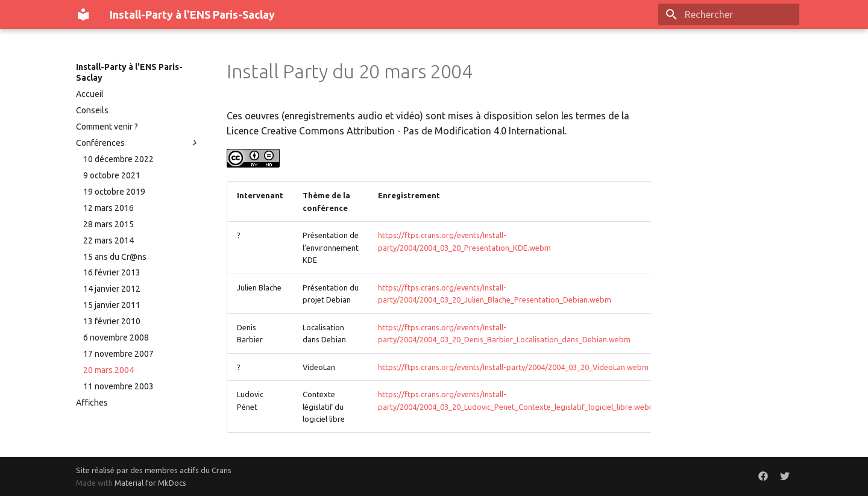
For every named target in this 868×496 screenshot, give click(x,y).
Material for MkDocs (150, 483)
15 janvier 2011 (112, 305)
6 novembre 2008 (116, 337)
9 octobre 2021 (112, 175)
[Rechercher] (729, 14)
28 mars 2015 (108, 224)
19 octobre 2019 (114, 192)
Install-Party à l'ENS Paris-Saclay (129, 72)
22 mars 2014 (108, 240)
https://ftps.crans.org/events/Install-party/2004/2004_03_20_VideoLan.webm (513, 367)
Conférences (138, 143)
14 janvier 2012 (112, 289)
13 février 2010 (112, 321)
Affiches (92, 403)
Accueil (90, 94)
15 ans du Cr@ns (115, 257)
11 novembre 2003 (118, 386)
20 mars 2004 (108, 370)
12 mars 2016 (108, 208)
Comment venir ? (107, 127)
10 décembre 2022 (118, 159)
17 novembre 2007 (118, 354)
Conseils (92, 110)
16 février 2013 (112, 272)
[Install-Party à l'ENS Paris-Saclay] (83, 14)
